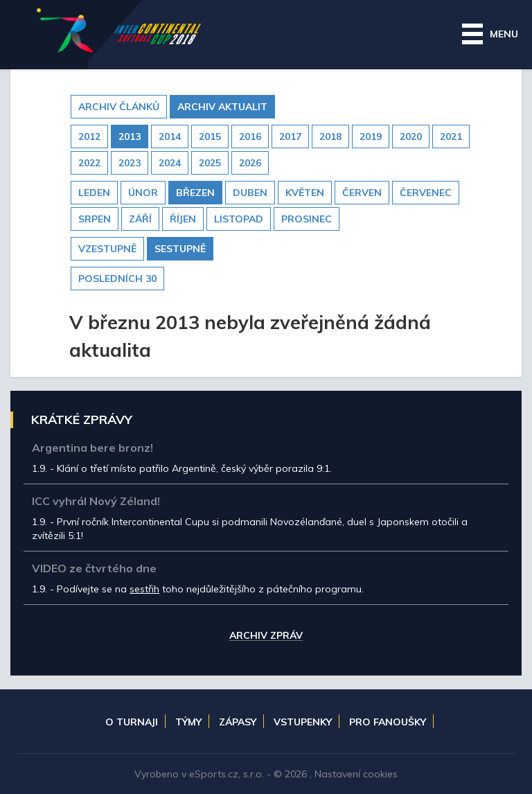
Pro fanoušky (388, 722)
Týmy (188, 722)
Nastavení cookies (356, 774)
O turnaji (132, 722)
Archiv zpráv (266, 636)
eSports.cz (214, 774)
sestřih (144, 589)
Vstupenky (303, 722)
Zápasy (238, 722)
